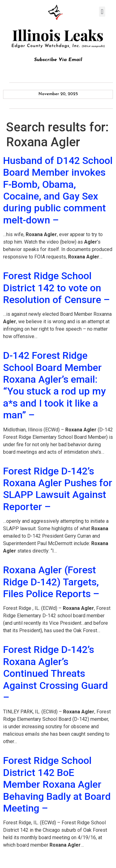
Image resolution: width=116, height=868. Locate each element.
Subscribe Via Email (58, 60)
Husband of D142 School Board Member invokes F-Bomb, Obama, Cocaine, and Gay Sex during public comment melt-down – (58, 190)
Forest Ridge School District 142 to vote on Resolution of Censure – (56, 288)
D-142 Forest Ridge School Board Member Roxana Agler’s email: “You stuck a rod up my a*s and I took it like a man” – (54, 385)
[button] (102, 12)
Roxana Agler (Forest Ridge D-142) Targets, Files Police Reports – (51, 582)
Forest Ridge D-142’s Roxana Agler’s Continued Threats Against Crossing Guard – (56, 673)
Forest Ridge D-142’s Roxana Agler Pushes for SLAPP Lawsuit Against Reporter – (58, 489)
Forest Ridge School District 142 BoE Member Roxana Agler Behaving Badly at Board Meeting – (57, 784)
